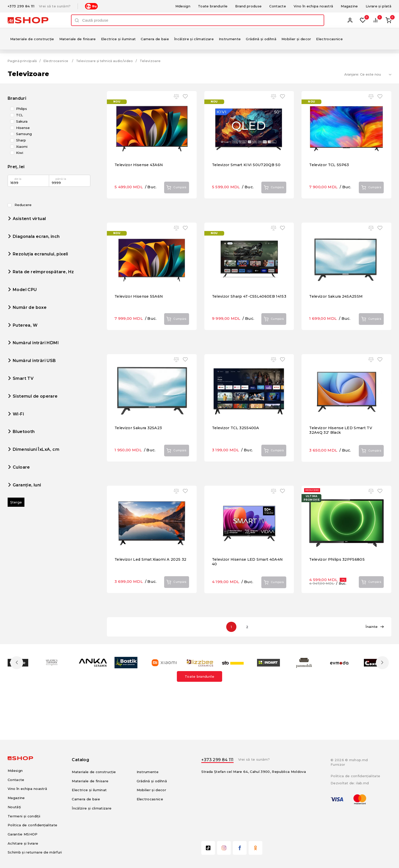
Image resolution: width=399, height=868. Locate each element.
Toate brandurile (213, 6)
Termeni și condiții (24, 816)
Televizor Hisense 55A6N (140, 313)
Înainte (375, 627)
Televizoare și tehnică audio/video (110, 61)
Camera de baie (155, 39)
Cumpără (175, 205)
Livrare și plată (379, 6)
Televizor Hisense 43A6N (140, 182)
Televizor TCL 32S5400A (237, 445)
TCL (19, 115)
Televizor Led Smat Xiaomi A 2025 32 (149, 579)
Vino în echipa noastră (313, 6)
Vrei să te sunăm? (55, 6)
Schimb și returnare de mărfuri (35, 852)
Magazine (349, 6)
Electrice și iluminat (118, 39)
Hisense (23, 128)
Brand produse (248, 6)
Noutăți (14, 807)
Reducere (20, 205)
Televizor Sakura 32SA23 (140, 445)
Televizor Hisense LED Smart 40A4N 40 (242, 579)
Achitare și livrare (23, 843)
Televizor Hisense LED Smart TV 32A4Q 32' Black (342, 447)
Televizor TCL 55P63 (330, 182)
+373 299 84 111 (21, 6)
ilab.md (362, 783)
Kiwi (20, 153)
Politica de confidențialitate (32, 825)
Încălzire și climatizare (194, 39)
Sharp (21, 140)
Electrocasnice (329, 39)
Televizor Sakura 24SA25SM (338, 313)
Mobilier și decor (296, 39)
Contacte (278, 6)
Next (382, 662)
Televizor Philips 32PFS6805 (338, 576)
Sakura (22, 121)
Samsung (24, 134)
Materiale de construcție (32, 39)
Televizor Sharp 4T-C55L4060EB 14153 (245, 316)
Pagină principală (23, 61)
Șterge (16, 502)
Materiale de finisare (78, 39)
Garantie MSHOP (23, 834)
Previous (17, 662)
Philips (22, 109)
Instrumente (230, 39)
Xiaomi (22, 146)
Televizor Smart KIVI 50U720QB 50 (248, 182)
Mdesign (183, 6)
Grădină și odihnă (261, 39)
